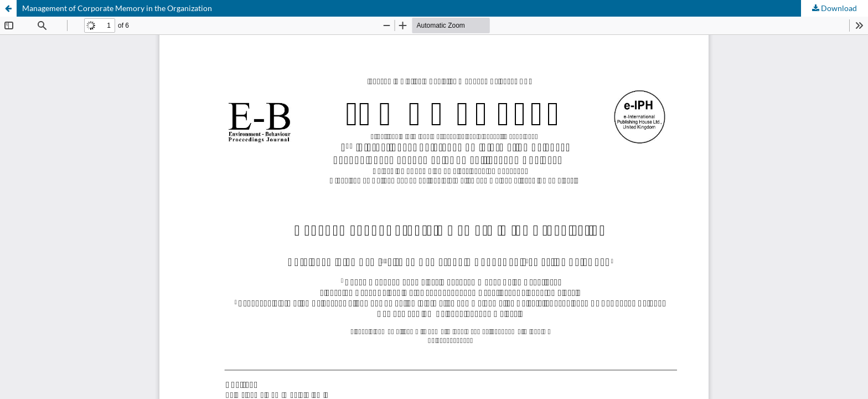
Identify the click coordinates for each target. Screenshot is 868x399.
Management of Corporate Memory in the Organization (117, 8)
